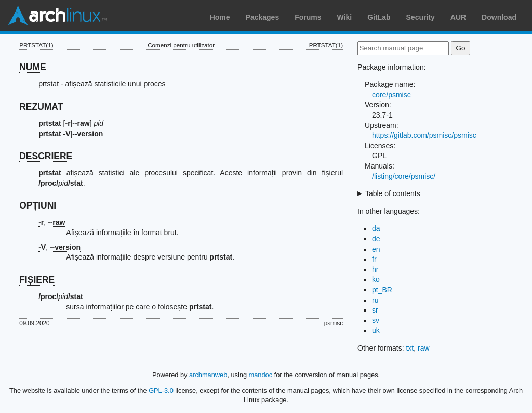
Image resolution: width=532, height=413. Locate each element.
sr (375, 310)
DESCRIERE (46, 156)
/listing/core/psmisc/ (404, 176)
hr (375, 269)
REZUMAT (41, 107)
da (376, 228)
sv (376, 320)
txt (410, 348)
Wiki (345, 17)
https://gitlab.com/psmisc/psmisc (424, 135)
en (376, 249)
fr (374, 259)
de (376, 239)
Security (421, 17)
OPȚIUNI (38, 205)
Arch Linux (57, 16)
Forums (308, 17)
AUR (458, 17)
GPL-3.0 (161, 390)
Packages (263, 17)
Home (220, 17)
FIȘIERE (37, 280)
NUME (33, 67)
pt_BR (382, 290)
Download (499, 17)
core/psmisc (391, 95)
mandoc (261, 375)
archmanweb (208, 375)
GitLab (379, 17)
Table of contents (393, 193)
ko (376, 279)
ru (375, 300)
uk (376, 330)
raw (424, 348)
